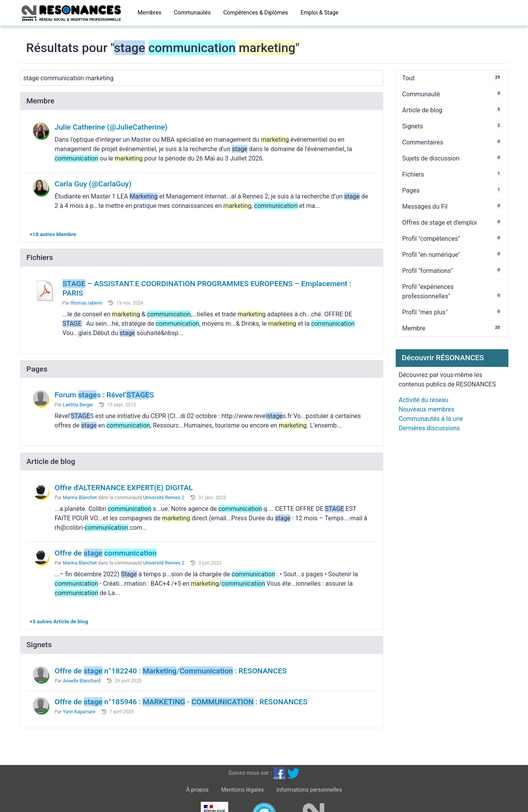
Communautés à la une (431, 419)
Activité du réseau (424, 400)
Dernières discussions (430, 428)
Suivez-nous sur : (250, 773)
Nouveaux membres (427, 409)
